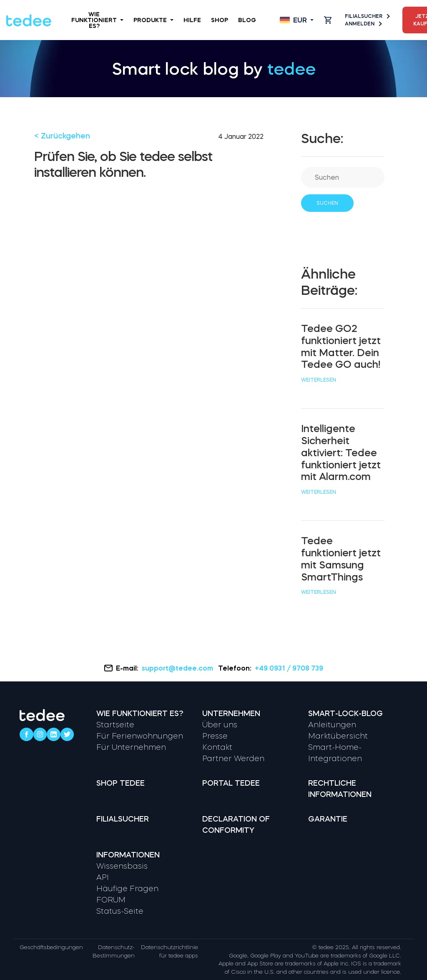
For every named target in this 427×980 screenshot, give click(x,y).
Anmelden (363, 24)
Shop (220, 20)
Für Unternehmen (131, 747)
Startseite (115, 725)
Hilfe (192, 20)
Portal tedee (231, 783)
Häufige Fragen (127, 889)
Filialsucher (367, 16)
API (103, 877)
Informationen (128, 855)
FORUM (111, 900)
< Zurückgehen (62, 136)
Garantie (328, 819)
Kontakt (217, 747)
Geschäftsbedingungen (51, 947)
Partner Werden (233, 759)
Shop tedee (121, 783)
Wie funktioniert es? (97, 20)
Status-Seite (120, 911)
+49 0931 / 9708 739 (289, 668)
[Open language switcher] (297, 20)
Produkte (153, 20)
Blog (247, 20)
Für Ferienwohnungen (140, 736)
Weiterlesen (319, 380)
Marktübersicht (338, 736)
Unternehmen (231, 714)
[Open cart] (328, 20)
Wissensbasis (122, 866)
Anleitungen (332, 725)
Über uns (220, 725)
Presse (215, 736)
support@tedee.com (178, 668)
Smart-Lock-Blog (345, 714)
